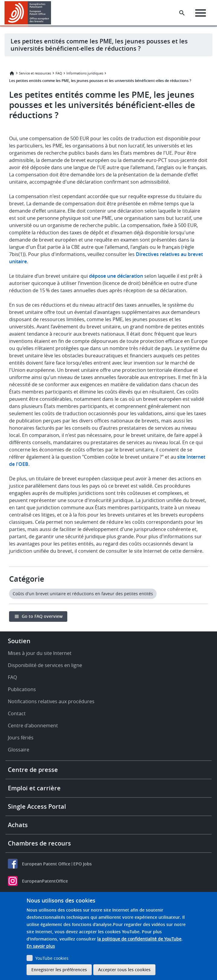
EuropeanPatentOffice (45, 881)
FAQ (59, 73)
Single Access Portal (37, 806)
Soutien (19, 641)
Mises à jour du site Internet (40, 653)
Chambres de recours (39, 843)
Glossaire (19, 750)
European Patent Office (46, 864)
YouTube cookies (52, 958)
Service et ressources (35, 73)
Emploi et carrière (34, 788)
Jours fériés (21, 738)
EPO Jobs (83, 864)
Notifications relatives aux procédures (51, 701)
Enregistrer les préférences (59, 970)
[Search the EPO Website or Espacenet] (182, 13)
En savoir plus (41, 946)
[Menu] (201, 13)
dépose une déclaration (116, 276)
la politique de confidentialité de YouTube (139, 939)
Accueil (12, 73)
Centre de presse (33, 770)
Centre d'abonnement (33, 726)
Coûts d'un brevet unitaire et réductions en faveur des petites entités (83, 594)
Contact (17, 713)
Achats (18, 825)
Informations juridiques (85, 73)
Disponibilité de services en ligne (45, 665)
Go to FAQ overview (42, 616)
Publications (22, 689)
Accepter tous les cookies (124, 970)
